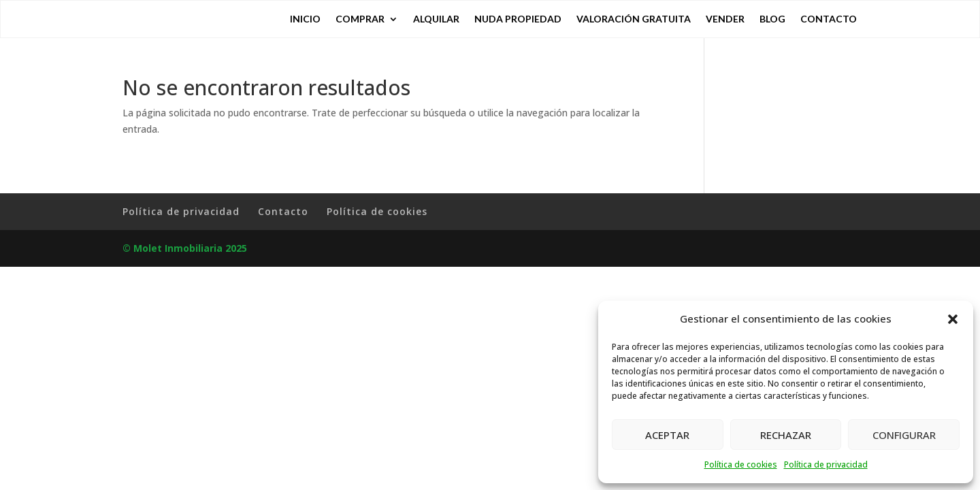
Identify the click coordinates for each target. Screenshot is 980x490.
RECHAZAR (786, 435)
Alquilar (436, 19)
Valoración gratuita (634, 19)
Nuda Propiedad (518, 19)
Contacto (829, 19)
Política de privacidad (826, 464)
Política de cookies (741, 464)
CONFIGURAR (904, 435)
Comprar (360, 19)
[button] (953, 319)
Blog (772, 19)
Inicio (305, 19)
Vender (725, 19)
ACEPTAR (667, 435)
